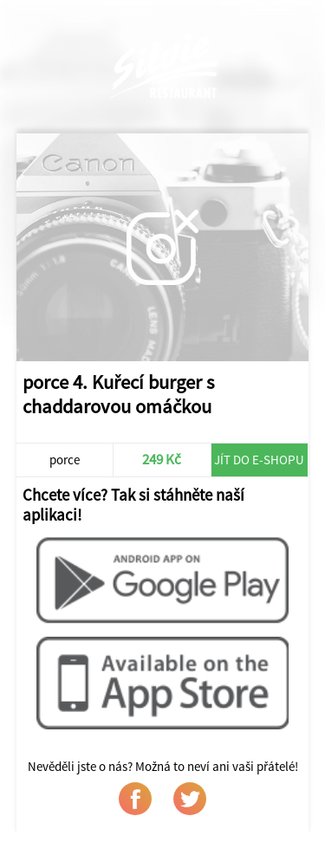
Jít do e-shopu (259, 460)
